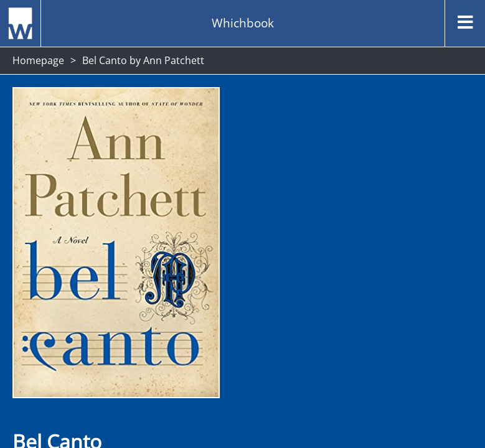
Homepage (38, 60)
